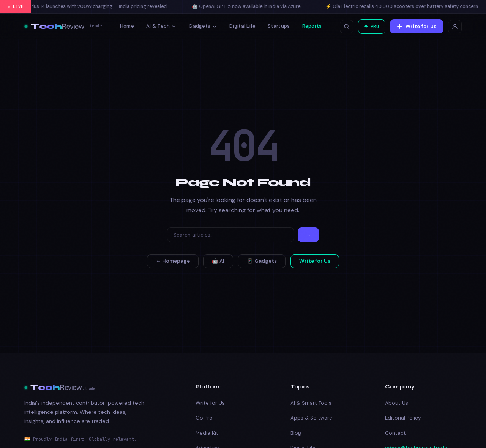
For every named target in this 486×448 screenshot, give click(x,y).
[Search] (231, 235)
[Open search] (342, 27)
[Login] (455, 27)
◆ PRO (369, 26)
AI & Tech (159, 26)
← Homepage (173, 261)
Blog (296, 433)
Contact (395, 433)
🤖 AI (218, 261)
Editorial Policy (403, 418)
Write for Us (416, 26)
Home (125, 26)
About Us (397, 403)
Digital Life (241, 26)
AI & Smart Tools (311, 403)
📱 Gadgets (262, 261)
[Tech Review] (63, 27)
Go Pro (204, 418)
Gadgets (201, 26)
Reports (310, 26)
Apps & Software (311, 418)
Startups (277, 26)
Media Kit (207, 433)
